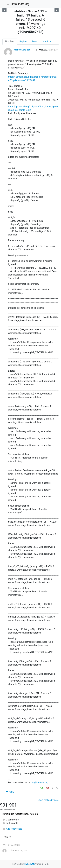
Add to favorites (12, 829)
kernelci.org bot (22, 50)
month (45, 42)
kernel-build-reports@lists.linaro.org (20, 814)
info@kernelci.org (39, 783)
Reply (10, 792)
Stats (34, 42)
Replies (23, 42)
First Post (10, 42)
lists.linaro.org (20, 4)
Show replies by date (48, 800)
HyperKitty (30, 864)
